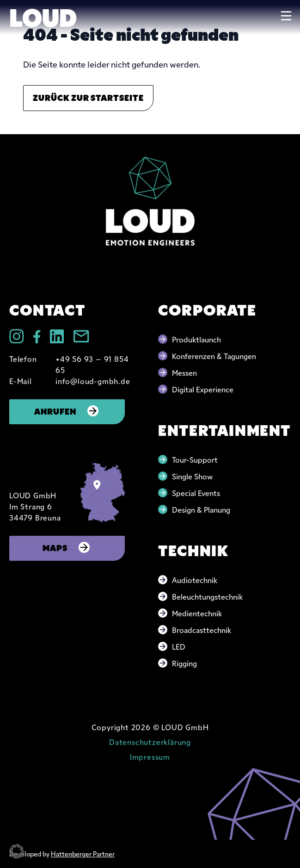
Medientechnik (197, 613)
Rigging (184, 663)
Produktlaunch (196, 339)
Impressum (150, 756)
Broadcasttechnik (202, 630)
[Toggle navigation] (286, 16)
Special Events (196, 493)
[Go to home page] (150, 201)
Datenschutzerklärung (150, 742)
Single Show (192, 476)
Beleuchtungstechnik (207, 596)
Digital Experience (203, 389)
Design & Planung (201, 509)
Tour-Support (195, 459)
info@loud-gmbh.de (93, 381)
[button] (17, 851)
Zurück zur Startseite (88, 97)
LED (179, 646)
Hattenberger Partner (83, 854)
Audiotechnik (195, 580)
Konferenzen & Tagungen (214, 356)
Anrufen (67, 411)
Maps (67, 547)
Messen (184, 372)
